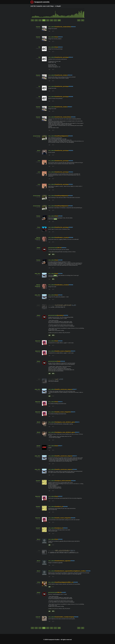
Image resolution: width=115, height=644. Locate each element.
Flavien (38, 216)
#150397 (70, 107)
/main (56, 37)
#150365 (73, 518)
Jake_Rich (37, 274)
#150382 (60, 295)
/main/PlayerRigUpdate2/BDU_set (64, 582)
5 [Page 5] (48, 20)
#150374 (77, 422)
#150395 (70, 136)
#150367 (60, 496)
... (55, 20)
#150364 (65, 528)
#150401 (71, 57)
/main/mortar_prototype (62, 57)
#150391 (71, 184)
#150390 (70, 196)
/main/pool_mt (59, 507)
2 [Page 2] (36, 20)
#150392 (71, 172)
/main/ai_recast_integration (63, 351)
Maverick (38, 341)
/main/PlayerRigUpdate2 (62, 136)
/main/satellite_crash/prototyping (64, 617)
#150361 (72, 561)
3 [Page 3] (40, 20)
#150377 (75, 389)
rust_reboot (52, 27)
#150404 (73, 27)
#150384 (60, 274)
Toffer (39, 582)
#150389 (70, 206)
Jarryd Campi (37, 136)
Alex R (39, 151)
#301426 (63, 361)
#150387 (71, 227)
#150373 (77, 432)
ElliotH (39, 422)
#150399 (71, 86)
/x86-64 (59, 248)
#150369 (75, 469)
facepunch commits (40, 2)
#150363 (60, 539)
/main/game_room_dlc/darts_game (65, 422)
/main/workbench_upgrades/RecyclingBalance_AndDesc (70, 571)
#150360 (88, 571)
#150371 (60, 446)
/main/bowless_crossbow (62, 237)
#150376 (60, 402)
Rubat (39, 248)
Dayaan (38, 27)
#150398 (71, 97)
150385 (55, 219)
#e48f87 (64, 592)
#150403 (60, 37)
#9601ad (64, 248)
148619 (55, 275)
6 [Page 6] (51, 20)
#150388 (60, 216)
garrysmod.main (53, 248)
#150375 (73, 412)
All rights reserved (66, 640)
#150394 (71, 151)
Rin (39, 47)
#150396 (73, 117)
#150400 (70, 75)
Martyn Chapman (38, 238)
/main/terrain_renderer (61, 75)
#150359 (76, 582)
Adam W (38, 617)
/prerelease (60, 315)
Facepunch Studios (54, 640)
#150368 (73, 481)
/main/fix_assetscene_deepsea (64, 389)
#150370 (75, 456)
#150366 (65, 507)
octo (39, 161)
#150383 (71, 285)
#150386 (71, 237)
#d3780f (66, 315)
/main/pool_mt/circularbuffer (63, 481)
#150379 (73, 351)
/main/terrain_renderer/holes (63, 27)
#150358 (76, 617)
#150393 (71, 161)
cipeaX (38, 446)
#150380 (60, 341)
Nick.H (39, 539)
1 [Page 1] (32, 20)
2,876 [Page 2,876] (59, 20)
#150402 (60, 47)
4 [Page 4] (44, 20)
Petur (39, 227)
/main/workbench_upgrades (63, 561)
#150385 (60, 260)
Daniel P (38, 481)
